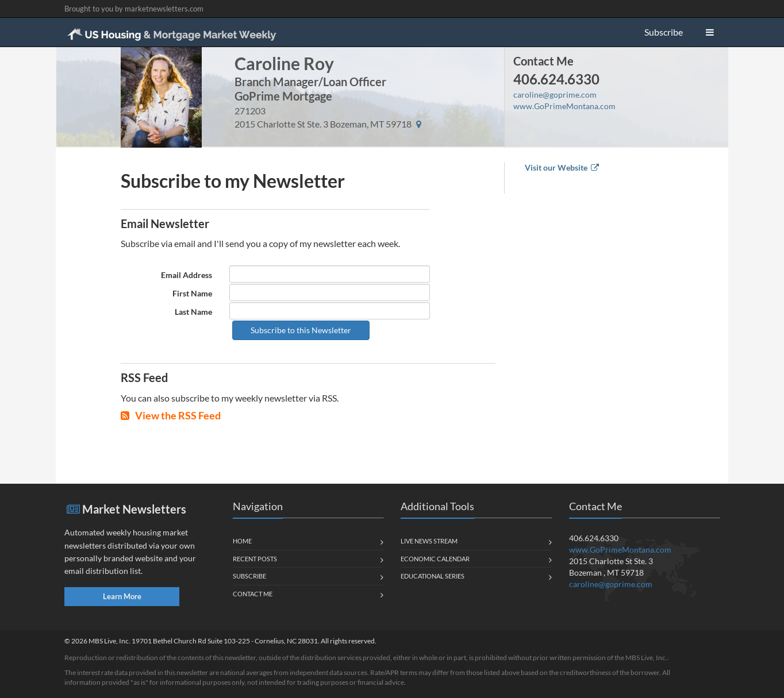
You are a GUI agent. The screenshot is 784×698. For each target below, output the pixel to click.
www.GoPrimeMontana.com (564, 106)
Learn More (122, 596)
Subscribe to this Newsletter (301, 330)
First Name (192, 293)
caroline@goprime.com (555, 95)
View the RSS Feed (171, 415)
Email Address (187, 275)
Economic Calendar (435, 559)
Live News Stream (429, 541)
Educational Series (433, 576)
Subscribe (664, 32)
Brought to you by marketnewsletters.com (134, 9)
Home (242, 541)
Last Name (193, 312)
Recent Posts (255, 559)
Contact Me (543, 61)
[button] (710, 32)
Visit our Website (562, 167)
